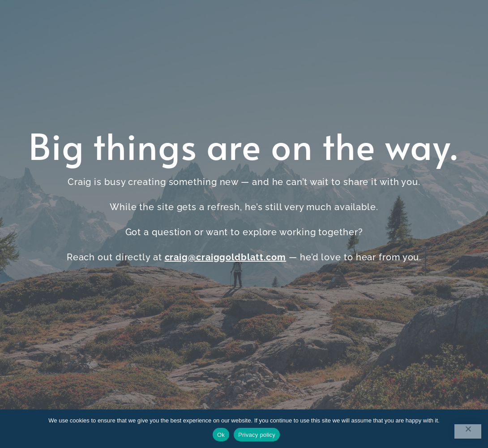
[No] (468, 431)
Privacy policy (257, 435)
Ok (221, 435)
